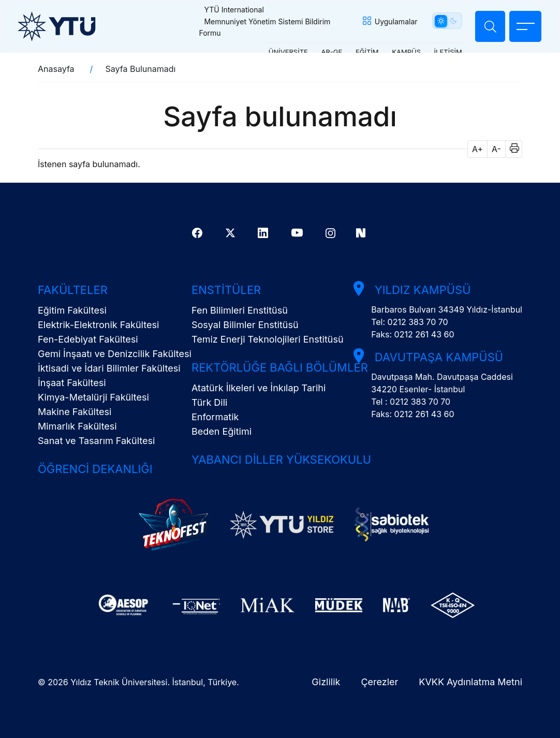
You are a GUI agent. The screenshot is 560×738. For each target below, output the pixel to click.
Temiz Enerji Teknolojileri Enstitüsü (268, 339)
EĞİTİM (361, 51)
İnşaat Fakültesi (72, 383)
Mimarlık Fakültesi (77, 426)
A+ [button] (477, 149)
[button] (511, 149)
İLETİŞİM (442, 51)
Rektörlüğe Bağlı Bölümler (280, 367)
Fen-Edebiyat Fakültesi (88, 339)
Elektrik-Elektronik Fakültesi (98, 325)
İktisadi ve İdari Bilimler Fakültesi (109, 368)
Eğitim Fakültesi (72, 310)
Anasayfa (56, 69)
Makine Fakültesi (75, 412)
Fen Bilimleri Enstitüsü (240, 310)
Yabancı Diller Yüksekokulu (281, 460)
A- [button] (496, 149)
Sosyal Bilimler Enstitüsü (245, 325)
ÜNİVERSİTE (282, 51)
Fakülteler (73, 290)
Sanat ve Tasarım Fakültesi (96, 441)
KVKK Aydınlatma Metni (470, 682)
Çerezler (379, 682)
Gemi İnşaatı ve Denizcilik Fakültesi (115, 354)
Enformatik (215, 417)
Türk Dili (209, 402)
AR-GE (326, 51)
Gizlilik (326, 682)
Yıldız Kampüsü (419, 290)
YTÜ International (237, 10)
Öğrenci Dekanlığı (95, 469)
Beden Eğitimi (222, 431)
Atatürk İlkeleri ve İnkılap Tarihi (259, 388)
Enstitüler (226, 290)
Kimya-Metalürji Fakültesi (93, 397)
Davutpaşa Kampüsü (435, 357)
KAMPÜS (400, 51)
